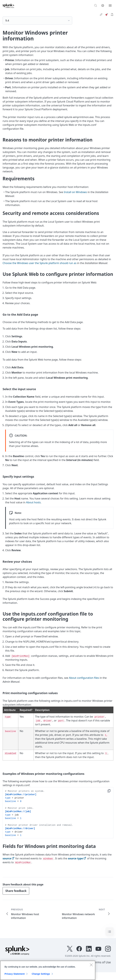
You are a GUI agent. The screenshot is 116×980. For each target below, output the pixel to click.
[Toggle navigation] (110, 931)
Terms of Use (102, 962)
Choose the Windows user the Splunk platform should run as (40, 263)
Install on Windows (75, 192)
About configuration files (84, 678)
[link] (101, 15)
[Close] (91, 965)
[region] (48, 970)
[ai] (107, 15)
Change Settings (41, 974)
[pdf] (112, 15)
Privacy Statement (15, 974)
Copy (111, 791)
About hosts (33, 502)
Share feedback (16, 891)
